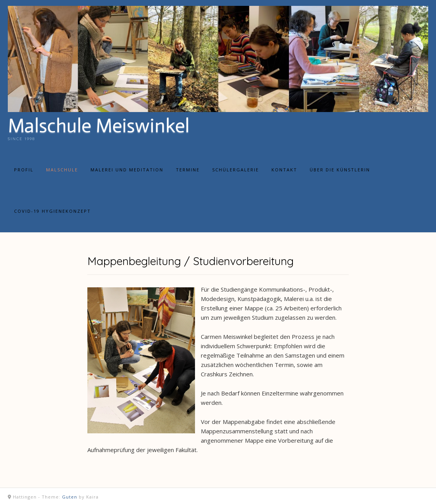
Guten (70, 497)
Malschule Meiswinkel (99, 126)
